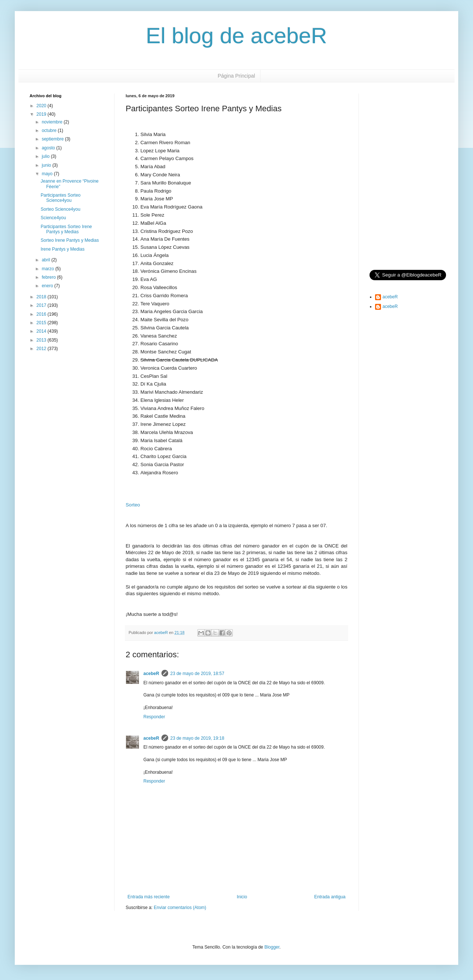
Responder (154, 717)
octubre (50, 130)
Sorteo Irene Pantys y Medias (70, 240)
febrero (49, 277)
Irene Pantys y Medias (63, 249)
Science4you (53, 218)
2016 (42, 314)
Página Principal (236, 76)
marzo (49, 269)
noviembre (53, 122)
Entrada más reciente (149, 897)
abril (47, 260)
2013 (42, 340)
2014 (42, 331)
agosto (49, 148)
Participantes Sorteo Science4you (61, 198)
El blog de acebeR (236, 36)
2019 (42, 114)
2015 (42, 323)
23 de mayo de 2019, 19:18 (197, 738)
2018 (42, 297)
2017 (42, 305)
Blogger (272, 947)
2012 (42, 349)
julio (46, 156)
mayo (48, 174)
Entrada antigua (330, 897)
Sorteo (133, 505)
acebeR (151, 674)
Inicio (242, 897)
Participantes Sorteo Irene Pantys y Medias (66, 229)
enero (48, 286)
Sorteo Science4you (60, 209)
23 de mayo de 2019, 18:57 (197, 674)
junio (47, 165)
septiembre (53, 139)
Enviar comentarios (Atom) (180, 908)
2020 (42, 106)
